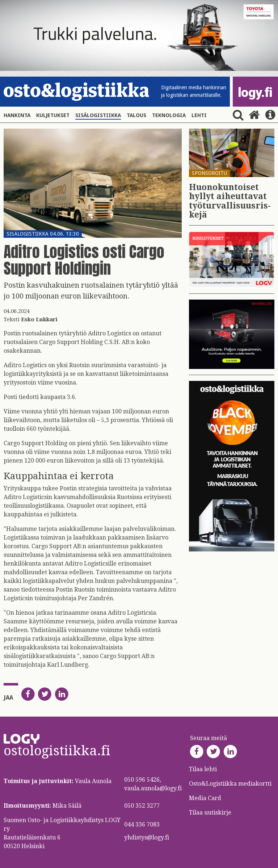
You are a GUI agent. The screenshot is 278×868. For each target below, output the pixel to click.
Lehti (199, 115)
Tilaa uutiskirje (210, 813)
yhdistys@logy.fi (147, 837)
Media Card (206, 798)
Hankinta (17, 115)
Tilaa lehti (203, 769)
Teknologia (169, 115)
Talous (136, 115)
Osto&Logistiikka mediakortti (230, 784)
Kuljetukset (53, 115)
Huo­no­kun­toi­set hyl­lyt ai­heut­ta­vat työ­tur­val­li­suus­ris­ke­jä (230, 201)
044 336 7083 (142, 824)
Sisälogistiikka (98, 115)
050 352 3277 (142, 806)
